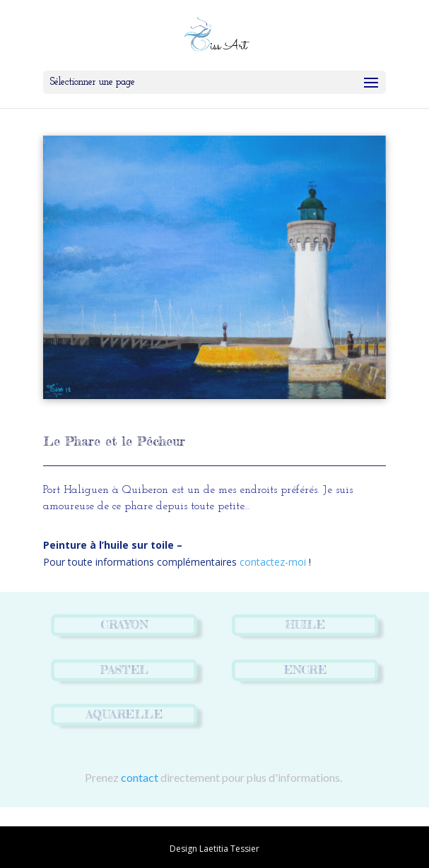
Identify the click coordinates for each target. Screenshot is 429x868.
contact (140, 777)
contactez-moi (273, 562)
